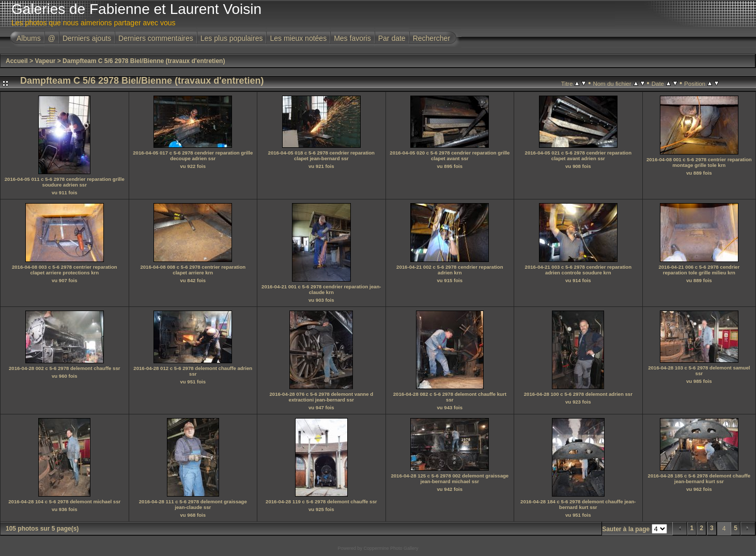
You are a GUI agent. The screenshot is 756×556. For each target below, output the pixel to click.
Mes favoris (352, 38)
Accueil (17, 61)
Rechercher (431, 38)
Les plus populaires (232, 38)
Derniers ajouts (87, 38)
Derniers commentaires (156, 38)
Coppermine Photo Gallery (391, 548)
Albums (29, 38)
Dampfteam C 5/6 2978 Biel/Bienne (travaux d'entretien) (144, 61)
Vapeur (45, 61)
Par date (392, 38)
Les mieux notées (298, 38)
